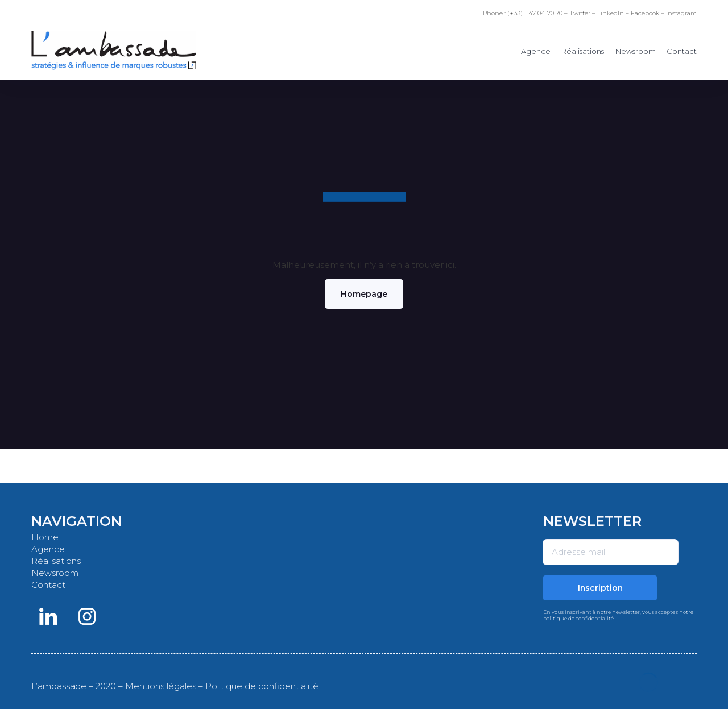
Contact (682, 51)
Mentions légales (161, 686)
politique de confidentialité (578, 618)
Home (45, 537)
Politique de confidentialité (262, 686)
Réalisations (583, 51)
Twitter (580, 13)
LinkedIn (611, 13)
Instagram (681, 13)
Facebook (645, 13)
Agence (536, 51)
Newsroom (636, 51)
